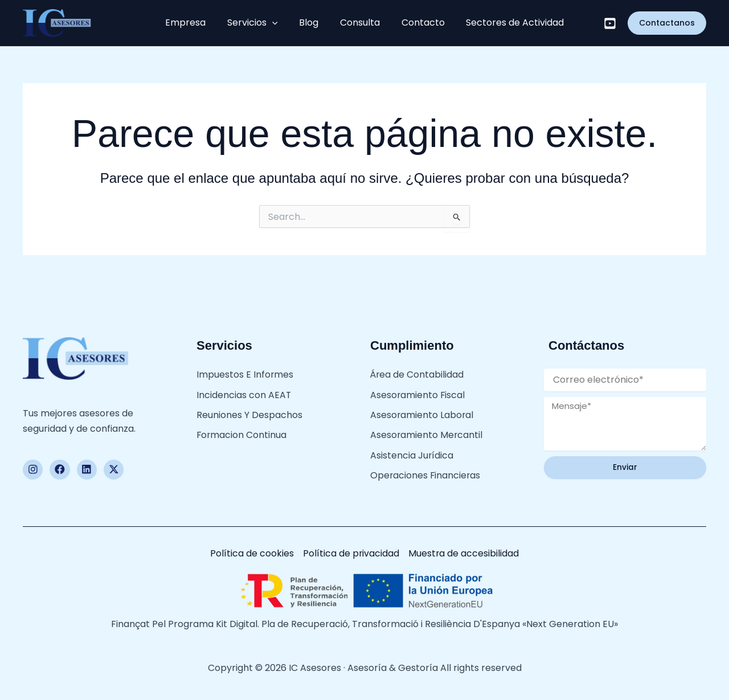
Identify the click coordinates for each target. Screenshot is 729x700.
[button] (278, 23)
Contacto (417, 22)
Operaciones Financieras (426, 468)
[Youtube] (610, 23)
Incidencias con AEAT (244, 393)
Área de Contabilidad (417, 374)
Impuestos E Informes (245, 374)
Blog (311, 22)
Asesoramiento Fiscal (418, 393)
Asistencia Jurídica (412, 449)
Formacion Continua (242, 431)
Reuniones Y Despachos (249, 412)
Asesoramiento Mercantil (427, 431)
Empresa (195, 22)
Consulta (358, 22)
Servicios (258, 23)
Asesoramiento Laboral (422, 412)
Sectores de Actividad (506, 22)
